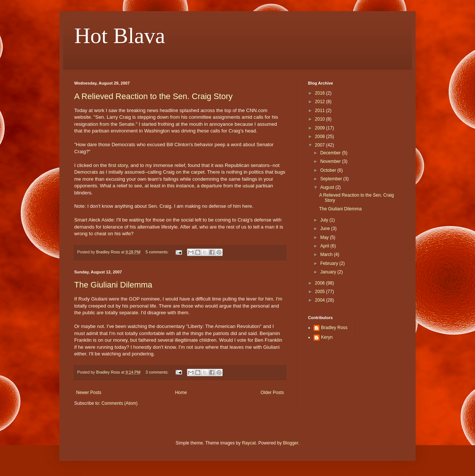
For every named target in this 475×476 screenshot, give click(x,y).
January (329, 272)
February (330, 263)
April (325, 246)
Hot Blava (120, 36)
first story (118, 165)
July (325, 220)
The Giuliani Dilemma (113, 285)
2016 (321, 93)
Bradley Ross (334, 328)
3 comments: (158, 372)
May (325, 237)
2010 (321, 119)
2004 (321, 300)
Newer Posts (89, 393)
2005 (321, 292)
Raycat (249, 443)
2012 (321, 102)
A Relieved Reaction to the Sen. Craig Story (153, 96)
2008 (321, 137)
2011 (321, 111)
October (329, 170)
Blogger (291, 443)
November (331, 161)
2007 (321, 145)
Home (181, 393)
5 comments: (158, 252)
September (332, 179)
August (328, 187)
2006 (321, 283)
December (331, 153)
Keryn (327, 337)
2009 (321, 128)
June (326, 229)
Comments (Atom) (119, 403)
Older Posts (272, 393)
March (327, 255)
